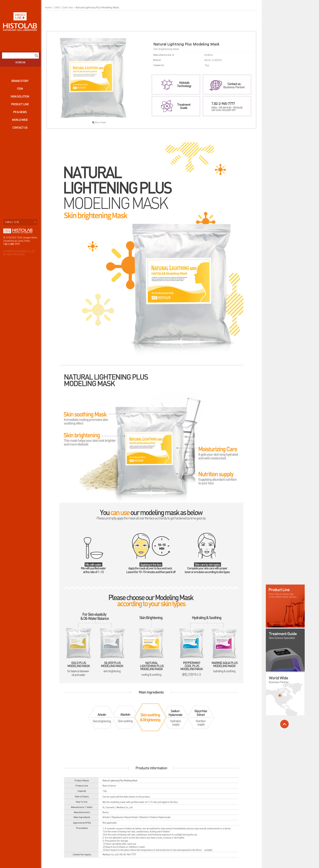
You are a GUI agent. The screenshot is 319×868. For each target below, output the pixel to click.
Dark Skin (68, 8)
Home (48, 8)
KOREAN (20, 62)
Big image (99, 122)
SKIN (57, 8)
